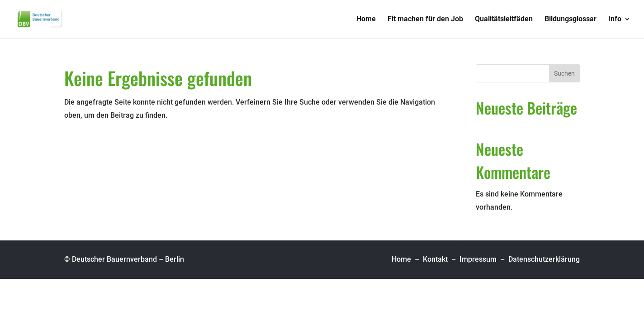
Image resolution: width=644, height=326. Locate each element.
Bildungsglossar (571, 19)
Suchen (564, 73)
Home (366, 19)
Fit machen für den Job (425, 19)
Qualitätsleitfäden (504, 19)
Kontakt (435, 259)
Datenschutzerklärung (544, 259)
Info (615, 19)
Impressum (478, 259)
